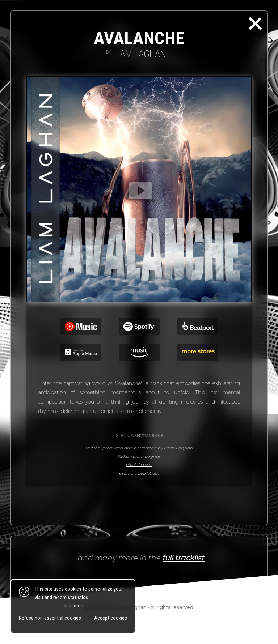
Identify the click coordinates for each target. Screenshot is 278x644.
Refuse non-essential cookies (50, 618)
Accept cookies (111, 618)
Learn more (73, 606)
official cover (139, 465)
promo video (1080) (139, 473)
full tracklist (184, 558)
